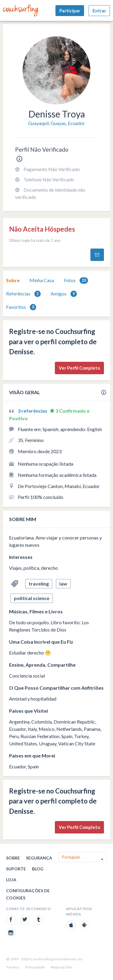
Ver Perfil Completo (79, 368)
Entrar (99, 11)
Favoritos (21, 307)
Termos (13, 967)
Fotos (76, 280)
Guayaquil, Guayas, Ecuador (56, 123)
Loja (11, 880)
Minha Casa (42, 280)
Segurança (39, 858)
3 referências (33, 411)
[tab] (13, 280)
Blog (38, 869)
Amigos (64, 294)
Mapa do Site (61, 967)
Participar (70, 11)
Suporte (16, 869)
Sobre (13, 280)
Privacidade (35, 967)
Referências (23, 294)
